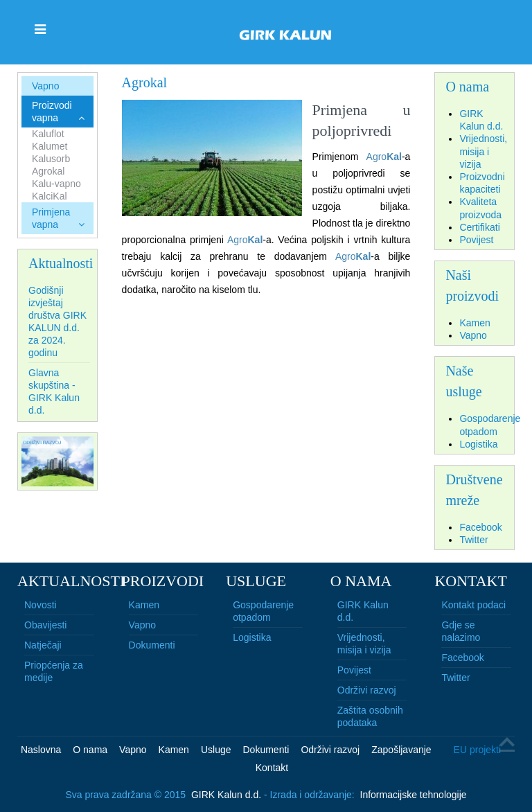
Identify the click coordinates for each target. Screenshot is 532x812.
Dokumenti (152, 645)
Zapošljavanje (401, 750)
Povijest (354, 670)
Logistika (252, 637)
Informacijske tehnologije (414, 795)
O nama (90, 750)
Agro (377, 157)
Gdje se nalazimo (461, 631)
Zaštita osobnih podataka (370, 716)
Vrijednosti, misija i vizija (364, 644)
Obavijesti (45, 625)
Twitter (455, 678)
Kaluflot (48, 134)
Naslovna (41, 750)
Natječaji (43, 645)
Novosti (41, 605)
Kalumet (50, 146)
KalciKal (50, 196)
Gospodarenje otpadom (263, 611)
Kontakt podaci (473, 605)
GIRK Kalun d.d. (363, 611)
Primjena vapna (51, 218)
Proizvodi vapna (52, 112)
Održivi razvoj (367, 690)
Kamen (144, 605)
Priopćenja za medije (54, 671)
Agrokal (48, 171)
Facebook (462, 657)
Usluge (216, 750)
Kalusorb (51, 159)
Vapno (45, 86)
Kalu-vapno (56, 184)
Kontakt (272, 768)
